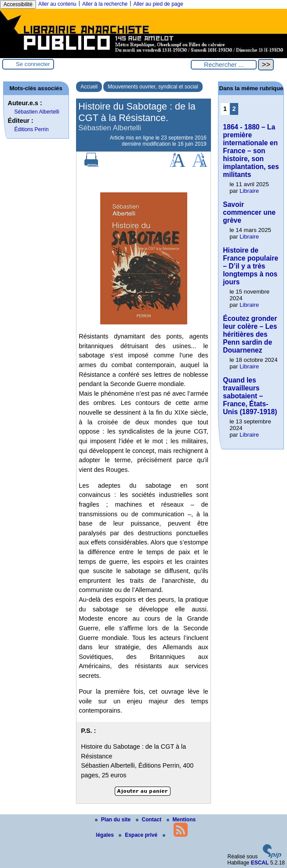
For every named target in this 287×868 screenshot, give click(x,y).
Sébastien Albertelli (37, 112)
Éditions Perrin (32, 129)
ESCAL (260, 863)
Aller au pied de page (158, 4)
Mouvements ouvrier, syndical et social (153, 87)
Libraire (249, 191)
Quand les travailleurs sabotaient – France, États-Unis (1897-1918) (250, 396)
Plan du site (114, 820)
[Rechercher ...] (224, 65)
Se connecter (33, 64)
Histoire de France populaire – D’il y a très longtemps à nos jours (251, 266)
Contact (149, 820)
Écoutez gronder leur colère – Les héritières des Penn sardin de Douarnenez (250, 334)
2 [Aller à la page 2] (234, 109)
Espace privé (139, 835)
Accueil (89, 87)
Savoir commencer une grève (249, 212)
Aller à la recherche (105, 4)
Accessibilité (18, 4)
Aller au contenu (57, 4)
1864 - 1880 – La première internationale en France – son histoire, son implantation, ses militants (251, 151)
